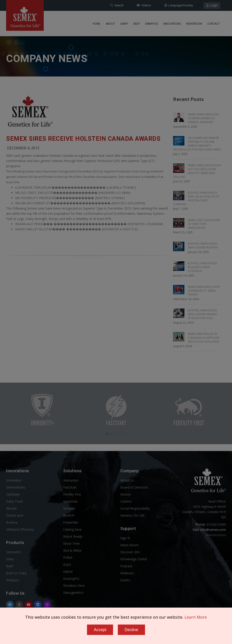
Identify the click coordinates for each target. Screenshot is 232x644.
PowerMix (71, 522)
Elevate (11, 508)
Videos (144, 5)
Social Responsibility (135, 508)
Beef (137, 24)
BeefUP (69, 515)
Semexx (69, 508)
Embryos (152, 24)
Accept (100, 630)
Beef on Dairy (16, 573)
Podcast (126, 566)
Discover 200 (130, 552)
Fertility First (72, 494)
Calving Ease (72, 529)
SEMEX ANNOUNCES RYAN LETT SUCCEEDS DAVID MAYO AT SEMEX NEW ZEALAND (197, 171)
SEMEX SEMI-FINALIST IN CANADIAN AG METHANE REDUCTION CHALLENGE (204, 338)
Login (212, 5)
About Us (127, 480)
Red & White (72, 550)
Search (117, 5)
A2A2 (67, 564)
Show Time (71, 543)
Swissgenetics (73, 593)
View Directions (216, 535)
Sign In (125, 538)
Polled (68, 557)
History (126, 494)
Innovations (172, 24)
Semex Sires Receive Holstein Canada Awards (83, 139)
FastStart (70, 487)
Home (97, 24)
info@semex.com (213, 530)
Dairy (124, 24)
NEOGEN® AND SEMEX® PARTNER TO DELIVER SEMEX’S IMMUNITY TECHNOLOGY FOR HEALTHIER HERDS (197, 144)
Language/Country (179, 5)
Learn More (196, 617)
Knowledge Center (134, 559)
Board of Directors (134, 487)
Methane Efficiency (20, 529)
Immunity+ (14, 480)
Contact (214, 24)
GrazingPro (71, 578)
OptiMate (13, 494)
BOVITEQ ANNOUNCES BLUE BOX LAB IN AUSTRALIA (202, 267)
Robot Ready (73, 536)
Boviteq (12, 522)
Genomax (70, 501)
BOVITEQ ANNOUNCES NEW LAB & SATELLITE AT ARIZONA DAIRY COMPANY (196, 198)
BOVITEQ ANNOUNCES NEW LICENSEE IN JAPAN (203, 246)
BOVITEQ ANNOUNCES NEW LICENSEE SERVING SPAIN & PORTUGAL (202, 314)
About (110, 24)
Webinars (127, 573)
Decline (131, 630)
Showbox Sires (74, 586)
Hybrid (68, 571)
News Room (129, 545)
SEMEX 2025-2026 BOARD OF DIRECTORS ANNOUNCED (204, 224)
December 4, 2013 (23, 148)
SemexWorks (16, 487)
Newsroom (194, 24)
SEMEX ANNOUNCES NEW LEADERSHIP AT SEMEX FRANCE (204, 291)
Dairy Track (14, 501)
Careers (126, 501)
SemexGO (13, 552)
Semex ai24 (15, 515)
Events (125, 580)
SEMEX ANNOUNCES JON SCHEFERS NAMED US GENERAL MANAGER (203, 118)
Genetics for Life (132, 515)
